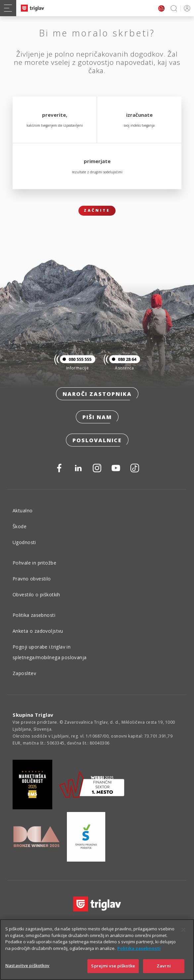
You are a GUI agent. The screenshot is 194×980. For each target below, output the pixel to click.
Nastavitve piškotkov (27, 965)
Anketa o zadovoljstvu (38, 631)
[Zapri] (183, 930)
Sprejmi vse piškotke (113, 966)
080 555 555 (76, 359)
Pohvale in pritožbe (34, 563)
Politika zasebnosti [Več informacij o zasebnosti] (139, 948)
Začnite (97, 210)
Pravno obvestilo (32, 579)
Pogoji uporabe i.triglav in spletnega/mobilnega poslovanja (50, 652)
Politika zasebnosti (34, 615)
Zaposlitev (24, 673)
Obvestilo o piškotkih (36, 595)
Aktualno (23, 511)
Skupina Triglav (33, 715)
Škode (20, 526)
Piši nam (97, 417)
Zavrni (164, 966)
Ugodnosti (24, 542)
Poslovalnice (97, 440)
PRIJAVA (186, 8)
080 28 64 (123, 359)
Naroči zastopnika (97, 394)
